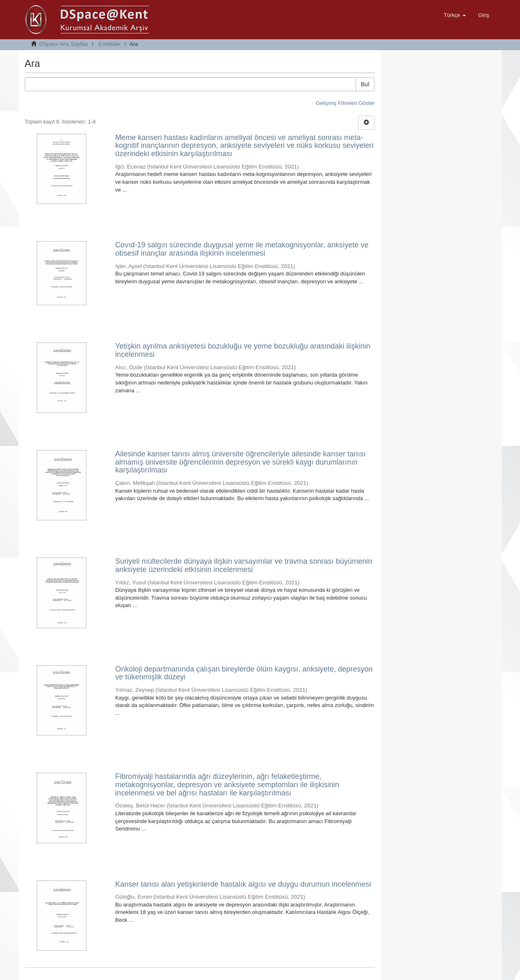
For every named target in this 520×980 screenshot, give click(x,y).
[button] (455, 15)
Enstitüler (109, 44)
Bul (365, 84)
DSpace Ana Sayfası (64, 44)
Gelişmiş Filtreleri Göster (345, 103)
